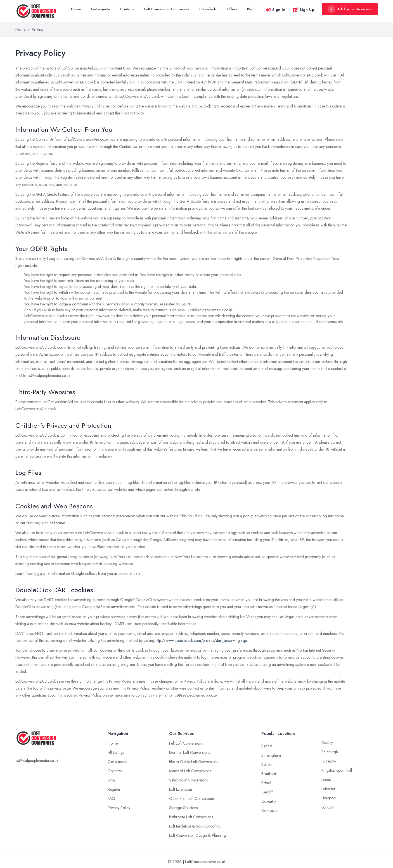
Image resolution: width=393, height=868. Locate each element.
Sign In (276, 10)
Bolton (267, 764)
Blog (251, 9)
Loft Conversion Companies (167, 9)
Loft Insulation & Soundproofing (195, 826)
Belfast (267, 746)
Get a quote (100, 9)
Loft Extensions (181, 789)
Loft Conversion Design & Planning (197, 835)
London (328, 807)
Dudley (327, 743)
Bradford (269, 774)
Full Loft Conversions (186, 743)
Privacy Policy (119, 808)
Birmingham (271, 755)
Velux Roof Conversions (188, 780)
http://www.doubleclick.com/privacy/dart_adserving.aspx (202, 640)
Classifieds (208, 9)
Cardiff (267, 792)
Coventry (269, 801)
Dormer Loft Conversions (190, 752)
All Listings (116, 752)
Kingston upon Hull (337, 770)
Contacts (127, 9)
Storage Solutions (183, 808)
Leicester (328, 789)
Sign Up (304, 10)
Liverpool (329, 798)
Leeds (326, 779)
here (38, 573)
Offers (232, 9)
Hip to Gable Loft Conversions (194, 762)
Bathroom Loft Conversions (191, 817)
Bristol (266, 783)
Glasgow (329, 761)
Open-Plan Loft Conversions (192, 798)
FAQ (111, 798)
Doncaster (270, 810)
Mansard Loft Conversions (190, 771)
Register (114, 789)
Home (76, 9)
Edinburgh (330, 752)
